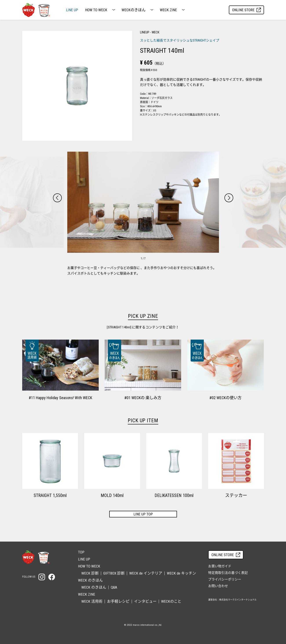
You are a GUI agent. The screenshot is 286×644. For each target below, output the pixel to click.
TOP (81, 552)
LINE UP (72, 10)
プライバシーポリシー (225, 579)
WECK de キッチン (181, 573)
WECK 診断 (90, 573)
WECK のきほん (94, 587)
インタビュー (145, 601)
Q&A (114, 587)
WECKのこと (171, 601)
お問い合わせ (218, 586)
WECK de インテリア (146, 573)
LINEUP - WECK (150, 32)
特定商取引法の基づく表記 (228, 573)
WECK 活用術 (92, 601)
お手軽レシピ (118, 601)
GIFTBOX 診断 (114, 573)
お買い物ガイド (220, 566)
